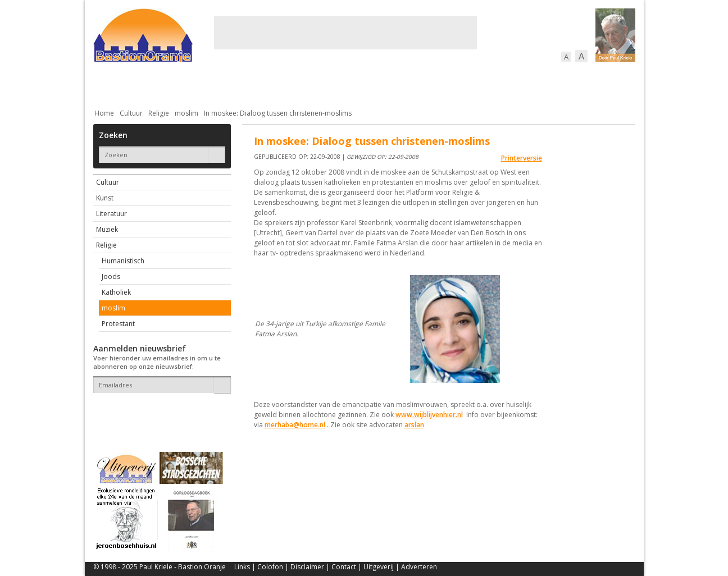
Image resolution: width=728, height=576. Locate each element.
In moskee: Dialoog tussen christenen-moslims (278, 113)
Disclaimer (307, 567)
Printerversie (522, 158)
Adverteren (419, 567)
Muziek (107, 229)
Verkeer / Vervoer (431, 84)
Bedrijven (363, 84)
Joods (111, 276)
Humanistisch (123, 261)
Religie (159, 113)
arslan (414, 425)
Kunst (105, 198)
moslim (186, 113)
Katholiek (116, 292)
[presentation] (159, 413)
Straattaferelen (550, 84)
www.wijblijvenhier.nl (429, 415)
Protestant (118, 324)
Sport (491, 84)
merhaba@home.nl (295, 425)
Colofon (270, 567)
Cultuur (314, 84)
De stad (154, 84)
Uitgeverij (379, 567)
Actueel (108, 84)
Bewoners (264, 84)
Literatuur (112, 214)
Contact (344, 567)
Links (242, 567)
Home (104, 113)
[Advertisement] (345, 33)
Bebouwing (207, 84)
